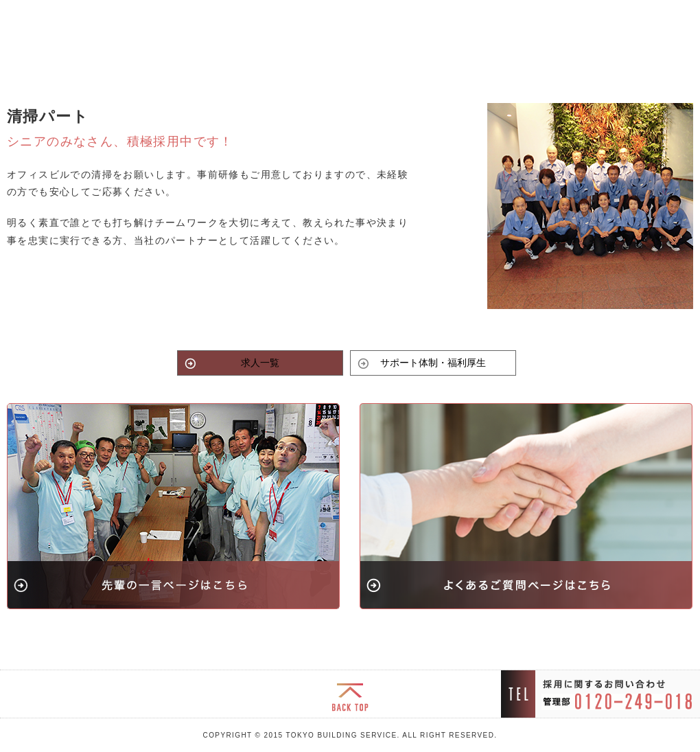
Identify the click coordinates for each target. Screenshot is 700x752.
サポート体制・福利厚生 (433, 363)
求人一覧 (260, 363)
